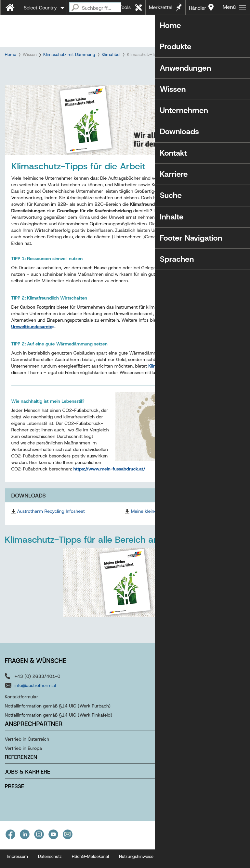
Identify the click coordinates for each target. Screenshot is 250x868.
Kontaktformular (22, 713)
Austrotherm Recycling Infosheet (51, 528)
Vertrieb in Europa (24, 765)
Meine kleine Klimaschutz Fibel (163, 528)
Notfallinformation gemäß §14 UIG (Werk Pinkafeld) (59, 731)
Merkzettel (161, 7)
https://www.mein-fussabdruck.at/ (109, 485)
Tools (125, 7)
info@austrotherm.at (36, 702)
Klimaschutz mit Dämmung (69, 55)
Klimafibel (111, 55)
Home (11, 55)
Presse (14, 803)
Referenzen (21, 774)
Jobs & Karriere (28, 788)
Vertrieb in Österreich (27, 756)
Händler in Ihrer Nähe (197, 10)
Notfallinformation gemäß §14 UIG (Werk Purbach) (58, 722)
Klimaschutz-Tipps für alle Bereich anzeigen (95, 556)
